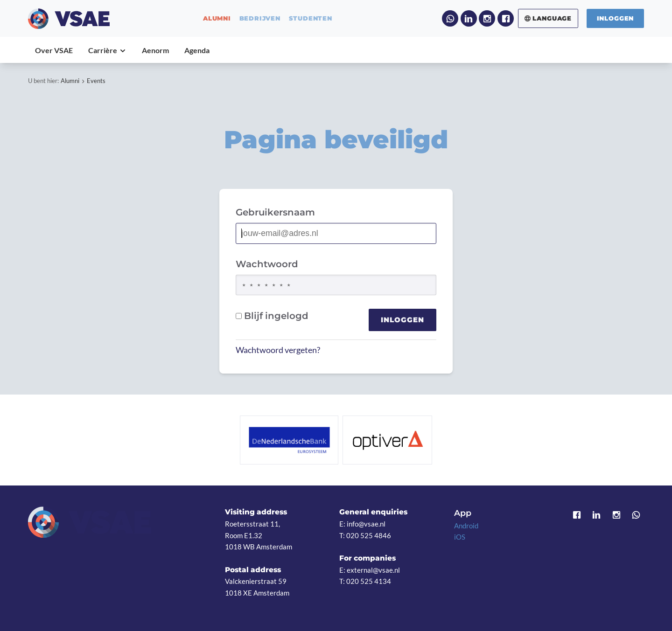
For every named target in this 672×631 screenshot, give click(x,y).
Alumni (70, 81)
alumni (217, 18)
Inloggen (616, 18)
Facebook (506, 18)
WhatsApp (450, 18)
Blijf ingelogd (272, 316)
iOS (460, 537)
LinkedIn (469, 18)
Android (466, 526)
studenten (311, 18)
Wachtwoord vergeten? (278, 350)
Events (96, 81)
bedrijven (260, 18)
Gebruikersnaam (275, 212)
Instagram (487, 18)
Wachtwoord (267, 264)
